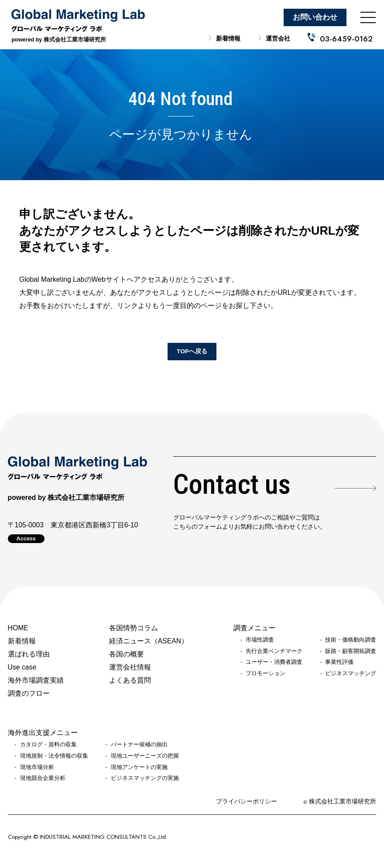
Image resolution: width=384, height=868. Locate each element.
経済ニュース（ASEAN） (149, 641)
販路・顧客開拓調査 (351, 651)
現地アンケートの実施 (139, 767)
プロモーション (266, 673)
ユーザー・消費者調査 (274, 662)
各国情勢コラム (134, 628)
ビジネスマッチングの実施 (145, 778)
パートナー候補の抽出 (139, 745)
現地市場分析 (37, 767)
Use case (22, 667)
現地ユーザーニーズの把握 (145, 756)
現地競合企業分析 (43, 778)
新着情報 (228, 39)
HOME (18, 628)
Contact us (232, 485)
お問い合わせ (315, 17)
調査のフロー (29, 693)
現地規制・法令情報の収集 (54, 756)
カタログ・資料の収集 (48, 745)
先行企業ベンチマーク (274, 651)
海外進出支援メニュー (43, 733)
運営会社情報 (130, 667)
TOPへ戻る (192, 351)
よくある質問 (130, 680)
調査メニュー (254, 628)
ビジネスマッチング (351, 673)
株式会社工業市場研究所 (343, 801)
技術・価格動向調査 (351, 640)
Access (26, 539)
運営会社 (278, 39)
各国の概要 (127, 654)
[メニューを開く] (368, 17)
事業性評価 (339, 662)
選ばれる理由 (29, 654)
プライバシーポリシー (247, 801)
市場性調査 (260, 640)
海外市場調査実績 (36, 680)
